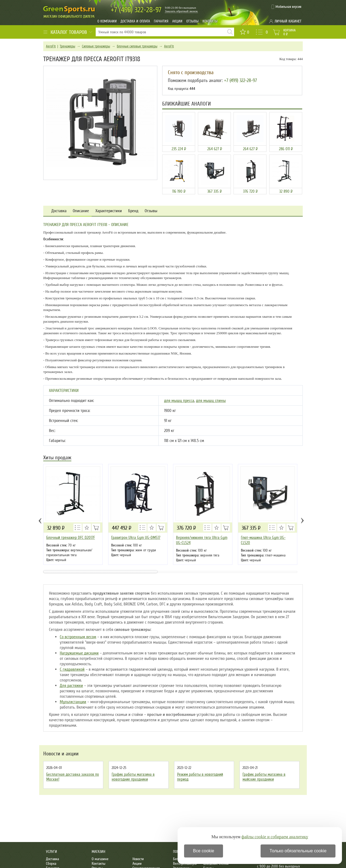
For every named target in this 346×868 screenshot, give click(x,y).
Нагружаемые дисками (79, 653)
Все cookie (204, 851)
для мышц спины (211, 401)
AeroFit (51, 46)
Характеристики (109, 211)
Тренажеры (67, 46)
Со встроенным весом (78, 637)
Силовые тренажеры (96, 46)
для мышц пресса (179, 401)
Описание (81, 211)
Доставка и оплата (135, 21)
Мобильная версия (288, 7)
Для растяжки (71, 686)
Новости (138, 859)
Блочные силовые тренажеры (137, 46)
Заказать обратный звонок (181, 11)
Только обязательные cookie (298, 851)
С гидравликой (72, 669)
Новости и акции (61, 754)
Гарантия (161, 21)
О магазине (100, 859)
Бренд (133, 211)
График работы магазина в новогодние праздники (133, 777)
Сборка (51, 864)
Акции (177, 21)
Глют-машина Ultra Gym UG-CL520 (263, 540)
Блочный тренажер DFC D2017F (71, 538)
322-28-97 (136, 10)
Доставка (59, 211)
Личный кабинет (288, 21)
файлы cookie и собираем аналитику (275, 837)
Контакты (210, 21)
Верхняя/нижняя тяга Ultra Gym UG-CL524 (202, 540)
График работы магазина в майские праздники (264, 777)
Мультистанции (73, 702)
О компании (107, 21)
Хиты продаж (57, 458)
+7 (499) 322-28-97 (240, 80)
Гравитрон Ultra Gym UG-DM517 (136, 538)
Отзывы (192, 21)
